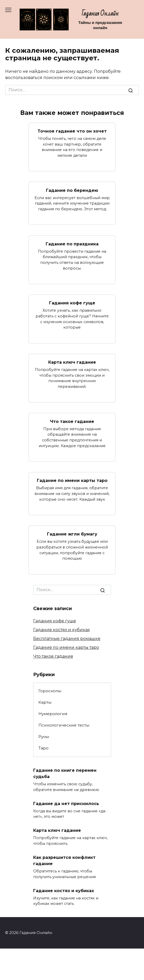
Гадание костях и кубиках (61, 630)
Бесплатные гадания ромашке (67, 639)
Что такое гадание (72, 421)
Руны (44, 737)
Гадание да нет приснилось (66, 803)
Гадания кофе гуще (72, 303)
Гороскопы (50, 691)
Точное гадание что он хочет (72, 131)
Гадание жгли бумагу (72, 534)
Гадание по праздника (72, 244)
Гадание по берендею (72, 190)
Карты (45, 702)
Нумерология (53, 714)
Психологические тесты (64, 725)
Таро (43, 748)
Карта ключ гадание (72, 362)
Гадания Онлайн (100, 14)
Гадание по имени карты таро (72, 481)
